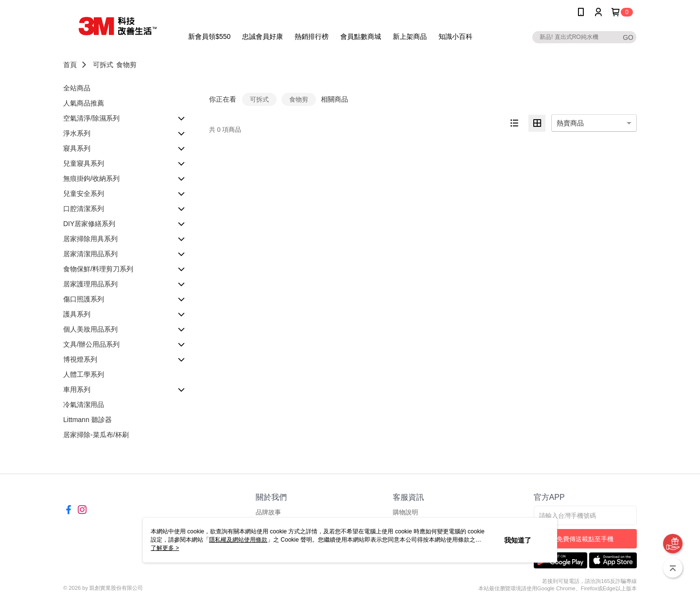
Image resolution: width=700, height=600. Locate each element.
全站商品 (77, 88)
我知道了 (518, 540)
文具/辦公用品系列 (91, 344)
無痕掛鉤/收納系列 (91, 178)
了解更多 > (165, 548)
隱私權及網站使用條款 (238, 540)
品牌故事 (268, 512)
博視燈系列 (80, 359)
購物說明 (405, 512)
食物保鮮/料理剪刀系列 (98, 269)
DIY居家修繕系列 (89, 224)
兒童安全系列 (84, 194)
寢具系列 (77, 148)
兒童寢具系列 (84, 163)
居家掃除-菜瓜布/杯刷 (96, 435)
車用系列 (77, 389)
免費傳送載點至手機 (585, 539)
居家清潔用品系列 (90, 254)
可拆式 (103, 65)
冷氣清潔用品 (84, 405)
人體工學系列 (84, 374)
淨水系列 (77, 133)
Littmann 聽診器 (87, 420)
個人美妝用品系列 (90, 329)
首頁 (70, 65)
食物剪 (126, 65)
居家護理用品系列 (90, 284)
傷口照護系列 (84, 299)
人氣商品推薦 (84, 103)
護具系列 (77, 314)
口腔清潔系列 (84, 209)
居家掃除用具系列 (90, 239)
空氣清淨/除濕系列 (91, 118)
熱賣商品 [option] (570, 123)
